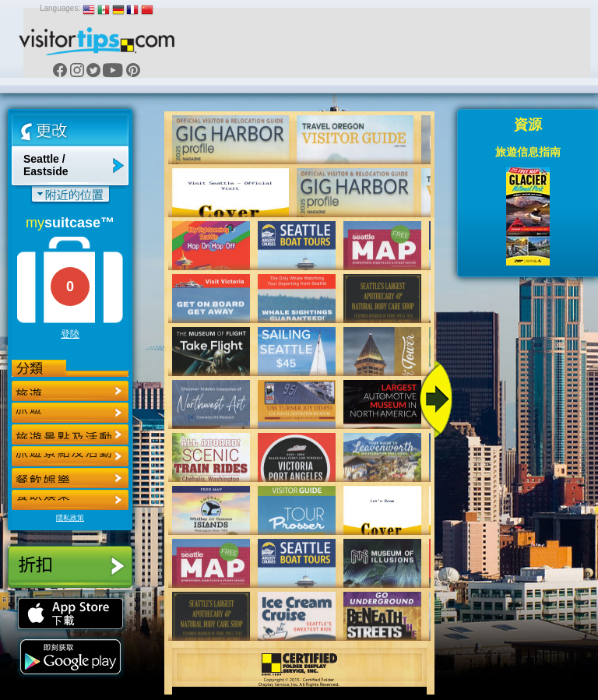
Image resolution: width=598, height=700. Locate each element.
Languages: (60, 8)
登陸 (70, 334)
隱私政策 (70, 518)
